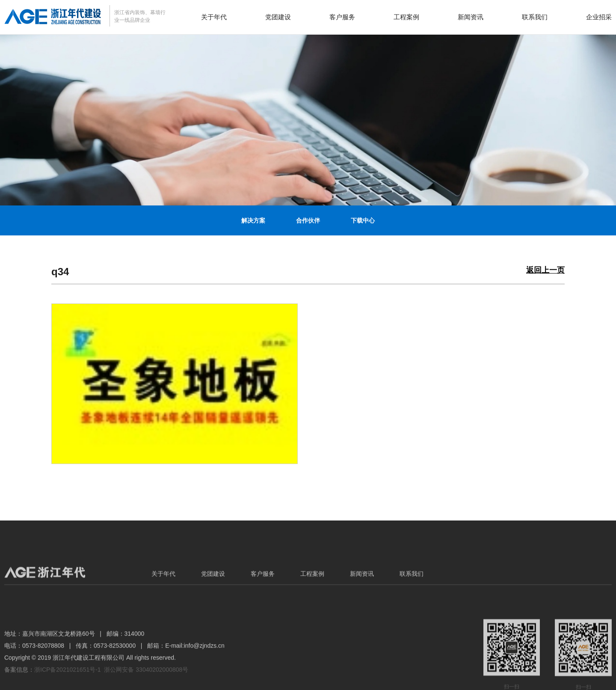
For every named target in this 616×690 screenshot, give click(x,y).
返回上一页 (545, 270)
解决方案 (253, 220)
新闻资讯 (471, 17)
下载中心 (363, 220)
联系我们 (535, 17)
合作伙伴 (308, 220)
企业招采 (599, 17)
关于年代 (214, 17)
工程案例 (406, 17)
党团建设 (278, 17)
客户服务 (342, 17)
